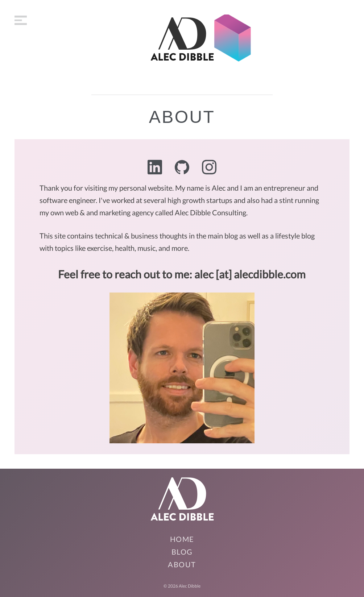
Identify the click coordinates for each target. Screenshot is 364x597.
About (182, 564)
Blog (182, 552)
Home (182, 539)
